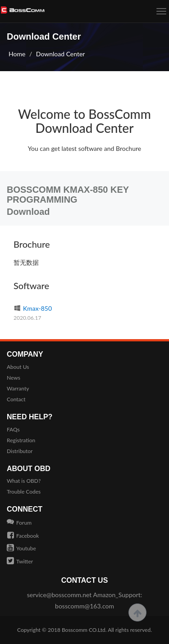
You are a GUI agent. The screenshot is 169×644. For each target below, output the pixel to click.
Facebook (23, 536)
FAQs (13, 429)
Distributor (20, 451)
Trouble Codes (24, 492)
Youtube (21, 548)
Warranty (18, 388)
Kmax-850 (33, 308)
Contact (16, 399)
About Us (18, 367)
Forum (19, 523)
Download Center (61, 54)
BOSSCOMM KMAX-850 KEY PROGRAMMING (68, 195)
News (14, 378)
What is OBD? (24, 481)
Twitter (20, 561)
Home (17, 54)
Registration (21, 440)
